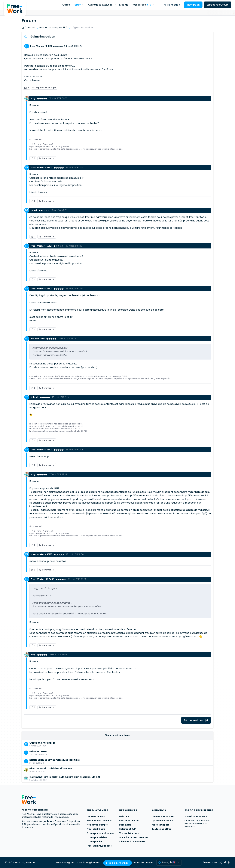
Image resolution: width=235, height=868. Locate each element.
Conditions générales (89, 862)
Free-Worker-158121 (41, 46)
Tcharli (35, 397)
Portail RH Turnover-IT (197, 816)
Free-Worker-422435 (43, 579)
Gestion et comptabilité (53, 28)
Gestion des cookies (143, 862)
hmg (33, 98)
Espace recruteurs (218, 5)
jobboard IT (50, 821)
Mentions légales (65, 862)
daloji (34, 210)
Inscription (193, 5)
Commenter (47, 158)
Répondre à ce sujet (44, 88)
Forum (32, 28)
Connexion (172, 5)
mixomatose (38, 339)
